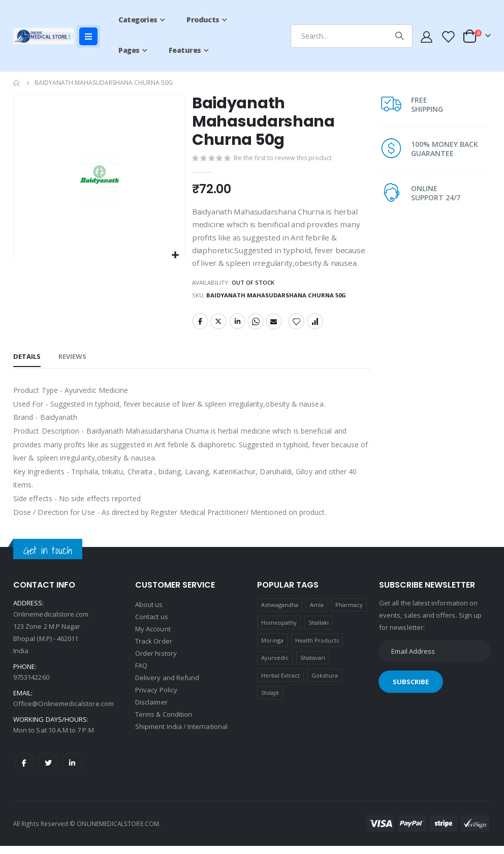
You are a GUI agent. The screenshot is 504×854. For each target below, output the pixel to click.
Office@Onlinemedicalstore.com (64, 712)
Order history (156, 662)
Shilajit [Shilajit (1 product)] (270, 701)
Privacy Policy (156, 698)
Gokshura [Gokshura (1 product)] (325, 683)
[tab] (27, 366)
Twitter (218, 329)
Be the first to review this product (283, 159)
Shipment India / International (181, 735)
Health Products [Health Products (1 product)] (317, 648)
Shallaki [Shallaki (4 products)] (319, 631)
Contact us (152, 625)
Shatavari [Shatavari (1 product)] (313, 666)
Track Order (154, 650)
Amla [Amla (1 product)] (317, 613)
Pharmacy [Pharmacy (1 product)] (349, 613)
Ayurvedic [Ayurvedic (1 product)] (275, 666)
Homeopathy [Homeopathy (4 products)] (279, 631)
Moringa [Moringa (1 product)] (272, 648)
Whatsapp (256, 329)
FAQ (141, 674)
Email (275, 329)
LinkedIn (237, 329)
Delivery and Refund (167, 686)
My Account (153, 637)
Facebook (199, 329)
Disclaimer (151, 711)
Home (17, 83)
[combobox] (352, 36)
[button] (175, 255)
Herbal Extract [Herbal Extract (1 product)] (281, 683)
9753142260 (31, 685)
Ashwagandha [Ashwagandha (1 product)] (280, 613)
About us (149, 613)
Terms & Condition (164, 723)
